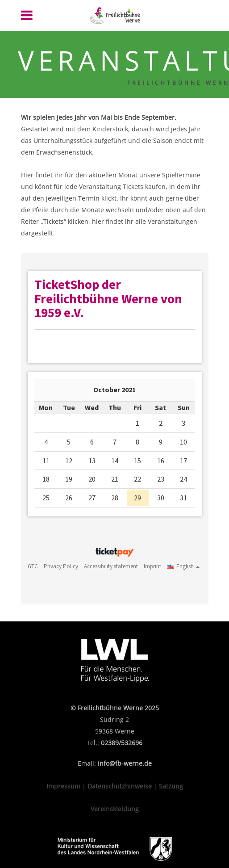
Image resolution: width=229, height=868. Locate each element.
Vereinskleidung (115, 809)
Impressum (63, 786)
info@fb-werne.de (125, 763)
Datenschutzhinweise (120, 786)
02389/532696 (122, 743)
